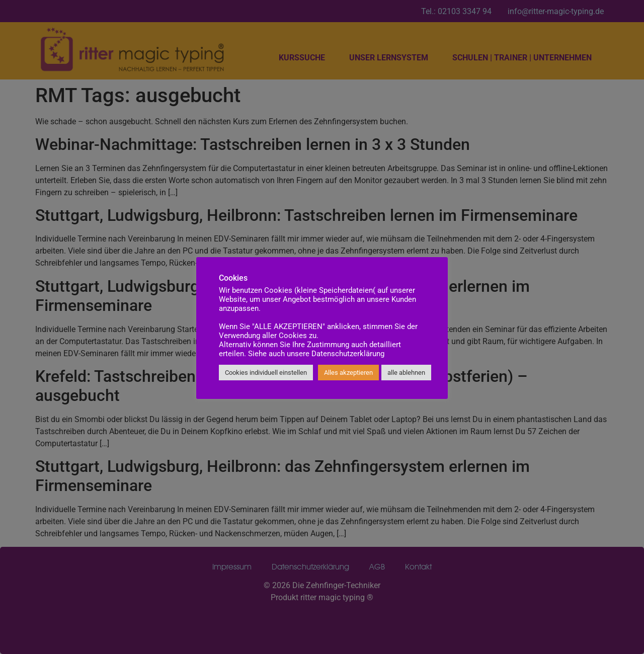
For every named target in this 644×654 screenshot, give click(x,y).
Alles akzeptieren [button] (348, 373)
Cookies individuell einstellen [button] (266, 373)
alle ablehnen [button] (406, 373)
